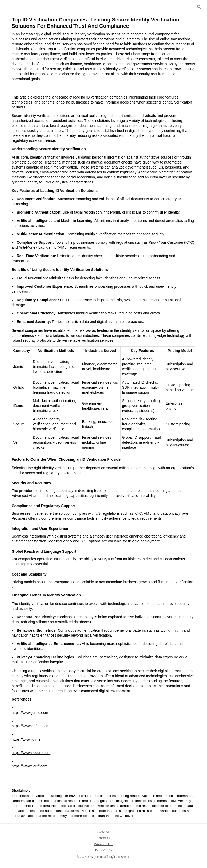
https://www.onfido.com (31, 726)
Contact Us (104, 838)
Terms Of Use (104, 850)
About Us (103, 832)
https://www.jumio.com (30, 713)
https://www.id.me (26, 739)
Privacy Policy (103, 844)
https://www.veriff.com (30, 766)
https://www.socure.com (31, 753)
